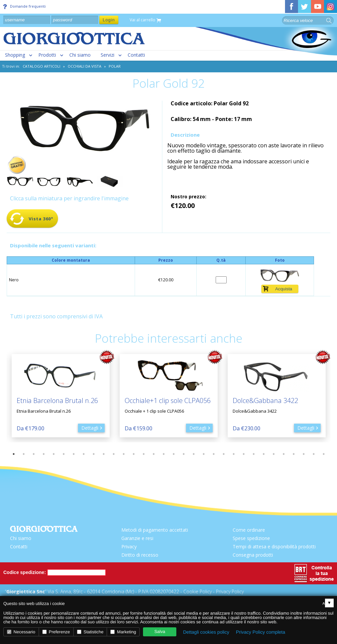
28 (284, 454)
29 (294, 454)
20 (204, 454)
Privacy (129, 546)
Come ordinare (249, 530)
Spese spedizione (251, 538)
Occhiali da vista (84, 66)
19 (194, 454)
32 (324, 454)
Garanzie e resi (137, 538)
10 (104, 454)
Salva (160, 631)
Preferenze (56, 632)
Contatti (136, 55)
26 (264, 454)
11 (114, 454)
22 (224, 454)
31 (314, 454)
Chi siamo (80, 55)
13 (134, 454)
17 (174, 454)
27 (274, 454)
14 (144, 454)
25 (254, 454)
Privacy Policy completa (261, 632)
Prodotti (47, 55)
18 (184, 454)
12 (124, 454)
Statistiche (90, 632)
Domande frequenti (24, 6)
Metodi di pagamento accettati (155, 530)
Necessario (21, 632)
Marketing (123, 632)
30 (304, 454)
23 (234, 454)
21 (214, 454)
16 (164, 454)
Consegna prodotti (253, 555)
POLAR (115, 66)
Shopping (15, 55)
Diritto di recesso (140, 555)
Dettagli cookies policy (206, 632)
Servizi (107, 55)
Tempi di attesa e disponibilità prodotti (274, 546)
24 (244, 454)
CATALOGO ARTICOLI (41, 66)
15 (154, 454)
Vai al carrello (145, 20)
